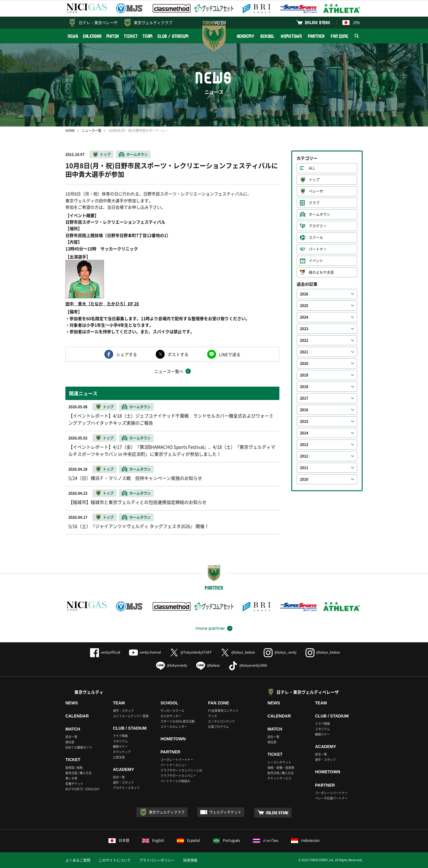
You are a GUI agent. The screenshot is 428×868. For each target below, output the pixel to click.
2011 (304, 468)
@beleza (208, 665)
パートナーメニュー (174, 765)
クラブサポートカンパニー (178, 775)
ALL (312, 168)
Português (227, 840)
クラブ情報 (120, 736)
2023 (304, 329)
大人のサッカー (171, 716)
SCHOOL (267, 36)
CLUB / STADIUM (173, 36)
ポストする (178, 354)
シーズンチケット (279, 762)
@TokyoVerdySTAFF (191, 652)
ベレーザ (316, 191)
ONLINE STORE (318, 22)
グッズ (213, 716)
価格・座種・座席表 (281, 767)
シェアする (127, 354)
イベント (316, 261)
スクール (316, 238)
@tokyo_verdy (280, 652)
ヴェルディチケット (225, 812)
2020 (304, 363)
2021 (304, 352)
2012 (304, 456)
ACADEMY (246, 36)
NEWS (73, 36)
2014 (304, 433)
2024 (304, 317)
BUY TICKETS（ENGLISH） (83, 789)
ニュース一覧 (92, 131)
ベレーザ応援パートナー (331, 798)
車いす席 (71, 778)
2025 (304, 306)
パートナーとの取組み (175, 781)
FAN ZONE (340, 36)
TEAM (148, 36)
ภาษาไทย (266, 840)
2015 (304, 421)
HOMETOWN (291, 36)
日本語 (119, 840)
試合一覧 (71, 737)
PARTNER (316, 36)
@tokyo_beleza (238, 652)
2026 (304, 294)
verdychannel (145, 652)
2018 (304, 387)
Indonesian (305, 840)
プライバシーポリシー (157, 860)
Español (188, 840)
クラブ (314, 203)
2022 (304, 340)
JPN (351, 22)
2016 (304, 410)
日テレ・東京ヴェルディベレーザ (308, 692)
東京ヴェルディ (89, 692)
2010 (304, 479)
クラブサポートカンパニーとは (181, 770)
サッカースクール (172, 710)
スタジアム (120, 741)
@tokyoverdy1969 (248, 665)
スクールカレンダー (174, 727)
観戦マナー (120, 746)
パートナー (318, 249)
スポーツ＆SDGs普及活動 (178, 721)
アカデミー (318, 226)
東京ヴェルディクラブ (153, 22)
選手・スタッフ (123, 710)
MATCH (113, 36)
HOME (70, 131)
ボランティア (122, 752)
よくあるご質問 (78, 860)
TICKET (131, 36)
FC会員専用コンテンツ (223, 710)
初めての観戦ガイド (79, 747)
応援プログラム (218, 727)
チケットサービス (279, 778)
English (153, 840)
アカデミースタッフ (126, 788)
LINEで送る (230, 354)
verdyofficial (105, 652)
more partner (210, 628)
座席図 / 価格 (74, 767)
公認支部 (119, 757)
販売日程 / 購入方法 (78, 773)
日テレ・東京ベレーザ (98, 22)
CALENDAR (92, 36)
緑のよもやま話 (321, 272)
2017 (304, 398)
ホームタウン (137, 154)
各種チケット (74, 784)
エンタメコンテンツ (221, 721)
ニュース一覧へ (169, 371)
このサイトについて (115, 860)
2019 (304, 375)
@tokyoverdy (172, 665)
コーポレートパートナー (177, 759)
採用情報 (190, 860)
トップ (105, 154)
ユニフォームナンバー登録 (131, 716)
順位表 (70, 742)
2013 (304, 445)
